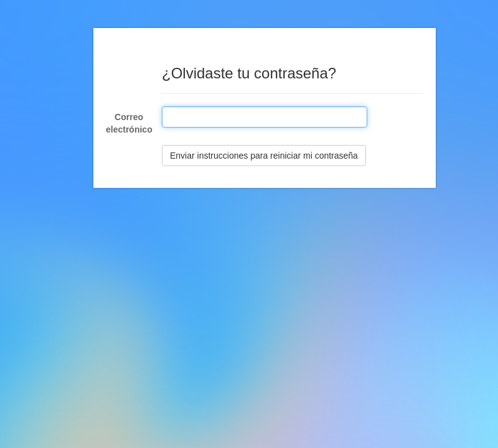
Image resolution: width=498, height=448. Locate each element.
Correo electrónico (129, 123)
